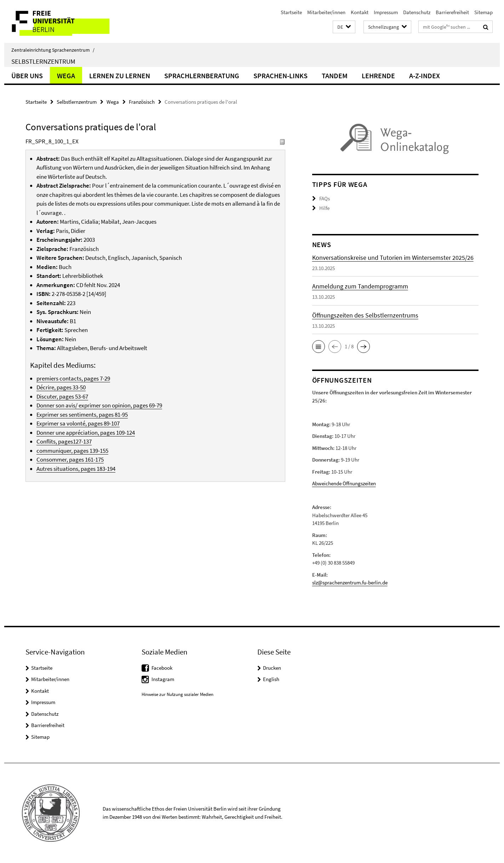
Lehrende (378, 76)
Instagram (163, 679)
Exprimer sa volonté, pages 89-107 (78, 423)
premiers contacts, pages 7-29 (73, 378)
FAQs (325, 198)
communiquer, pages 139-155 (72, 451)
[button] (344, 27)
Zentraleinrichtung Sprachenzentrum (53, 50)
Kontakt (360, 12)
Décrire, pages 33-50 (61, 387)
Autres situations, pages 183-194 (76, 469)
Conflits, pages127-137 (64, 441)
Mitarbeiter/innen (326, 12)
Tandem (335, 76)
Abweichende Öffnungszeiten (344, 483)
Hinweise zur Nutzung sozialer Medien (177, 694)
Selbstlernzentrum (43, 61)
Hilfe (324, 208)
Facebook (162, 668)
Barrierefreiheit (452, 12)
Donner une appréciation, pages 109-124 (86, 433)
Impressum (386, 12)
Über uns (27, 76)
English (271, 679)
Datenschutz (417, 12)
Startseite (291, 12)
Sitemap (483, 12)
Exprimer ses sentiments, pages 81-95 (82, 415)
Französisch (142, 102)
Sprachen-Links (280, 76)
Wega (66, 76)
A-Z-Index (425, 76)
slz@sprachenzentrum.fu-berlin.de (350, 582)
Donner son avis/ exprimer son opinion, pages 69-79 (99, 405)
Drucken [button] (272, 668)
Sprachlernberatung (202, 76)
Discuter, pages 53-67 (62, 396)
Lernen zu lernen (120, 76)
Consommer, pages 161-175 (70, 459)
